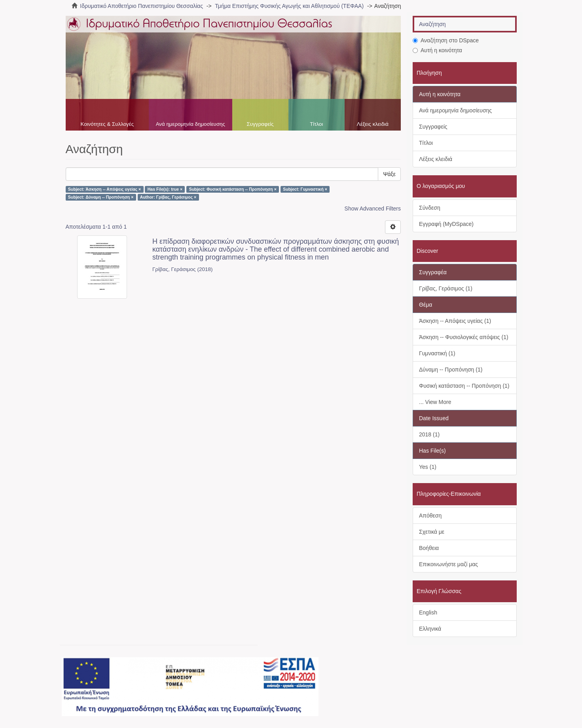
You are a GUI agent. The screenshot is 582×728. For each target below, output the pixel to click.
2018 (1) (429, 434)
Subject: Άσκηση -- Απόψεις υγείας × (104, 189)
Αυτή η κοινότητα (437, 50)
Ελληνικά (430, 629)
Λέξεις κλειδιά (373, 124)
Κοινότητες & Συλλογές (107, 124)
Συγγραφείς (260, 124)
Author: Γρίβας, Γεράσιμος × (168, 197)
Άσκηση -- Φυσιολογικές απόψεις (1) (464, 337)
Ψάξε (389, 174)
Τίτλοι (316, 124)
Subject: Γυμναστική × (305, 189)
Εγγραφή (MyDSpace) (446, 224)
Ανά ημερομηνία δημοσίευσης (191, 124)
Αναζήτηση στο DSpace (446, 40)
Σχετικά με (432, 532)
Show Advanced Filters (373, 209)
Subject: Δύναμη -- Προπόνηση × (101, 197)
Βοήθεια (429, 548)
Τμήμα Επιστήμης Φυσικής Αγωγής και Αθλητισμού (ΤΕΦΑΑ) (289, 6)
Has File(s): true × (165, 189)
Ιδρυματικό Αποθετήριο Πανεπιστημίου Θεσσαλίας (141, 6)
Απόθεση (430, 516)
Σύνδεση (430, 208)
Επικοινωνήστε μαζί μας (448, 564)
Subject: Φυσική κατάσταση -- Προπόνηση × (233, 189)
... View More (435, 402)
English (428, 612)
